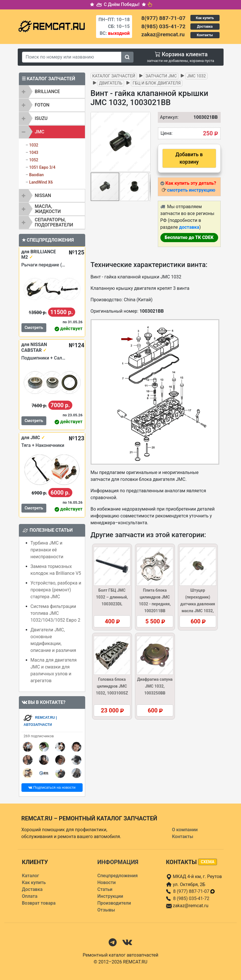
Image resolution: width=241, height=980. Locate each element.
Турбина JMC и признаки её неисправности (47, 550)
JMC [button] (40, 132)
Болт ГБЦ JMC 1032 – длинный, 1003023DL (112, 597)
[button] (146, 142)
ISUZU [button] (41, 118)
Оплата (30, 896)
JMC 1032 (196, 76)
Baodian (36, 175)
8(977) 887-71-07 (163, 18)
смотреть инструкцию (191, 190)
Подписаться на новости (52, 787)
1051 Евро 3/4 (42, 167)
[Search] (72, 57)
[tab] (52, 92)
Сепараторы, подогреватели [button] (54, 222)
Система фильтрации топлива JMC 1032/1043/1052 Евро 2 (55, 613)
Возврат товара (39, 903)
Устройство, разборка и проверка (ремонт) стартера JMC (56, 590)
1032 (34, 145)
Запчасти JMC (161, 76)
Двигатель (111, 83)
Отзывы (106, 910)
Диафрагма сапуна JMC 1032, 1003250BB (155, 686)
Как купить (205, 18)
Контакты (205, 35)
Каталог (31, 876)
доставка (189, 227)
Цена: (167, 133)
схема (208, 862)
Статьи (105, 889)
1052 (34, 160)
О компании (185, 830)
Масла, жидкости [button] (48, 209)
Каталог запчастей (114, 76)
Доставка (205, 27)
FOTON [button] (42, 105)
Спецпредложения (118, 876)
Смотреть (34, 328)
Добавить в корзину (189, 158)
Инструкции (110, 896)
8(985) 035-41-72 (163, 26)
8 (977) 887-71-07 (194, 891)
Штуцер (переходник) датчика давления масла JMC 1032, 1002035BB (198, 604)
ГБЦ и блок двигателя (157, 83)
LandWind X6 (41, 182)
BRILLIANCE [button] (47, 92)
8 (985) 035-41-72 (191, 898)
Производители (114, 903)
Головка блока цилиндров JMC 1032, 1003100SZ (112, 686)
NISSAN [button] (43, 195)
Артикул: (167, 117)
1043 (34, 152)
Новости (107, 882)
